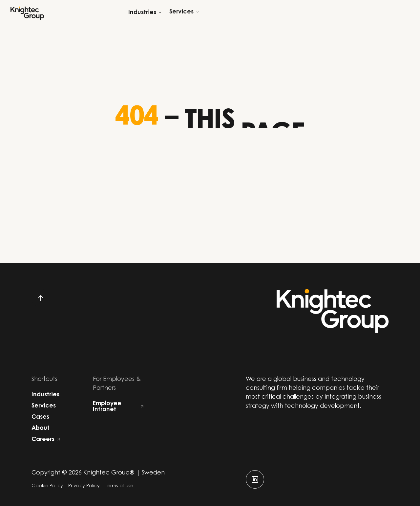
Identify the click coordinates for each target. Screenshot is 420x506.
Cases (40, 417)
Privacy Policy (84, 486)
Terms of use (119, 486)
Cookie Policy (47, 486)
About (41, 429)
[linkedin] (255, 479)
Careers (46, 440)
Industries (45, 395)
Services (44, 406)
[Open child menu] (145, 13)
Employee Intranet (118, 407)
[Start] (27, 13)
